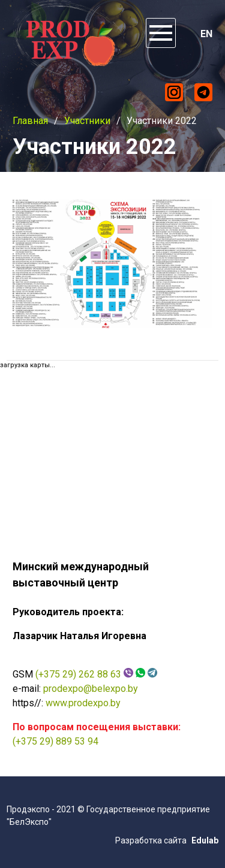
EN (206, 34)
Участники (87, 121)
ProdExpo (68, 39)
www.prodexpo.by (83, 703)
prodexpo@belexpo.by (91, 689)
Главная (30, 121)
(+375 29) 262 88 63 (78, 674)
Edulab (205, 840)
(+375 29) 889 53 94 (55, 741)
